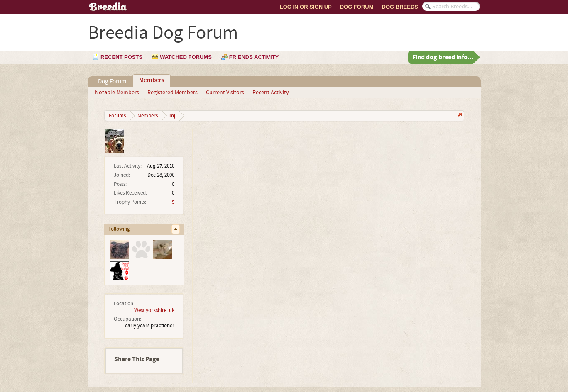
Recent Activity (271, 93)
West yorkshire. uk (154, 310)
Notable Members (117, 93)
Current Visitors (225, 93)
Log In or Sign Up (306, 7)
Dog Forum (357, 7)
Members (152, 80)
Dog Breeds (400, 7)
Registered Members (173, 93)
